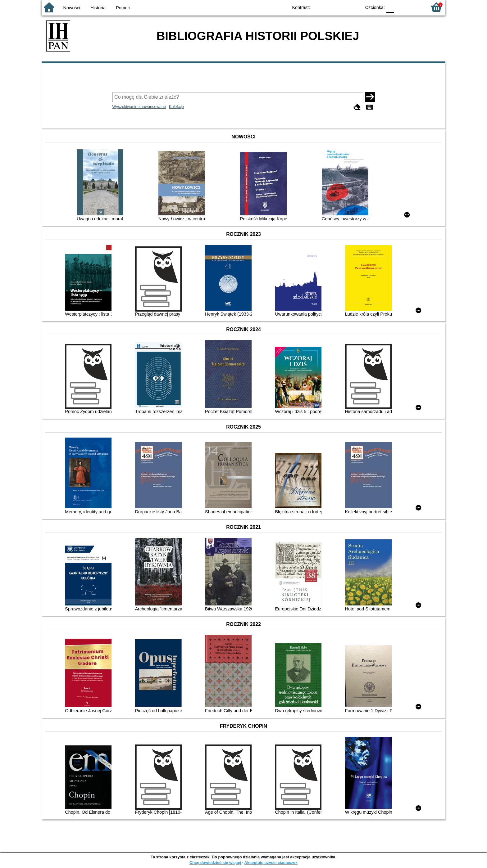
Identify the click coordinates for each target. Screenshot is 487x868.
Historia (98, 8)
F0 (390, 7)
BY (355, 7)
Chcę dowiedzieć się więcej (215, 863)
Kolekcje (176, 107)
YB (342, 7)
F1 (401, 7)
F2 (415, 7)
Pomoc (123, 8)
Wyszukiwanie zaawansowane (139, 107)
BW (330, 7)
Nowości (72, 8)
